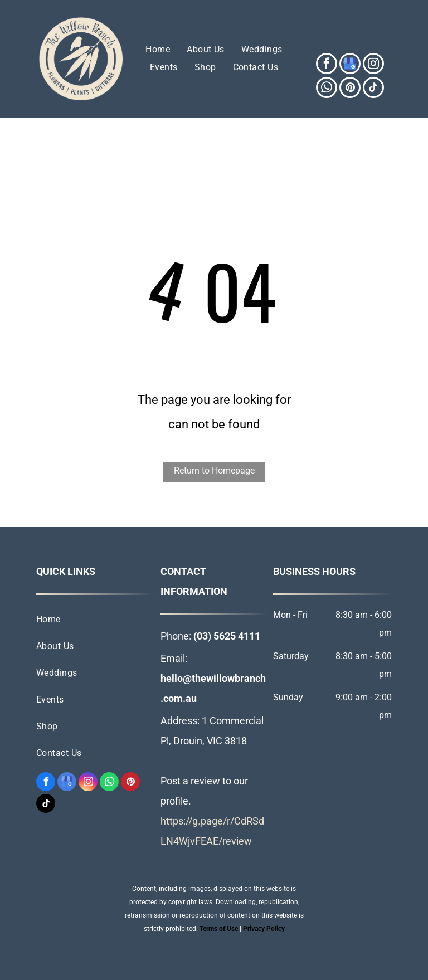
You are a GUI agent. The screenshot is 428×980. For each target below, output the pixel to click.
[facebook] (327, 65)
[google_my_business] (350, 65)
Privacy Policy (264, 929)
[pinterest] (350, 89)
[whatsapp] (327, 89)
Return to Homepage (214, 471)
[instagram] (373, 65)
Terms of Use (219, 929)
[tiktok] (373, 89)
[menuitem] (158, 50)
